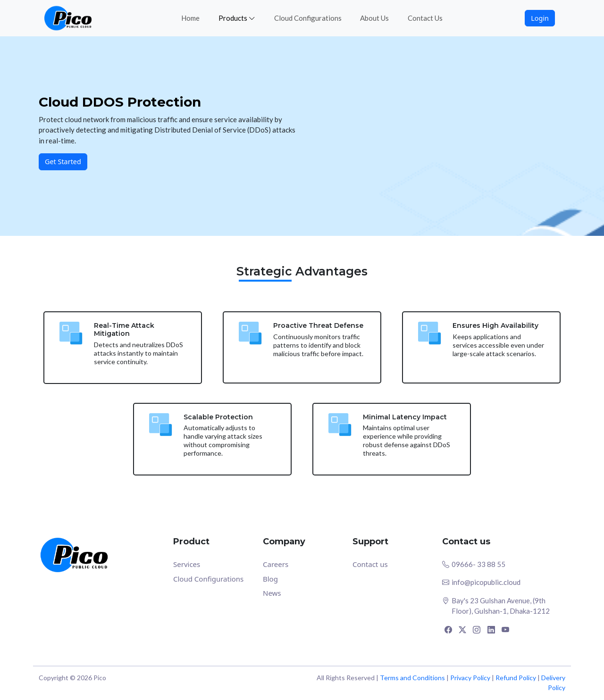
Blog (270, 579)
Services (187, 564)
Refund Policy (516, 678)
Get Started (63, 162)
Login (540, 18)
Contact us (370, 564)
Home (190, 18)
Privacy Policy (470, 678)
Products (237, 18)
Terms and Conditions (412, 678)
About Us (374, 18)
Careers (276, 564)
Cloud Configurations (308, 18)
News (272, 593)
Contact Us (425, 18)
